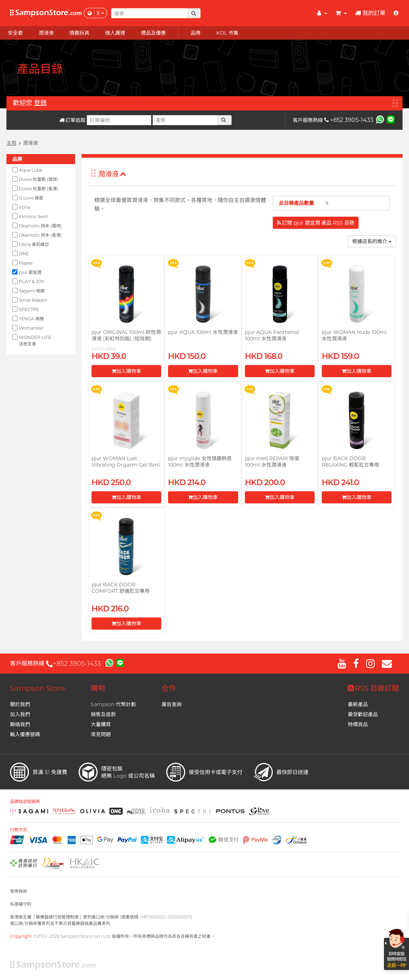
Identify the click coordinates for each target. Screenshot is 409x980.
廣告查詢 (172, 704)
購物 (98, 688)
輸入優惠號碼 (25, 734)
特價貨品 (358, 724)
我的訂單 (370, 13)
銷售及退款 (103, 714)
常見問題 (101, 734)
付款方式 (19, 830)
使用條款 (19, 891)
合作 (169, 688)
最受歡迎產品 (363, 714)
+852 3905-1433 (349, 120)
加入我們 (20, 714)
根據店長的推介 (372, 241)
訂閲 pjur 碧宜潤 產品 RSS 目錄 (316, 223)
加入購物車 (126, 371)
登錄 (40, 103)
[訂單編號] (119, 120)
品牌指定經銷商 (25, 802)
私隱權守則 (21, 904)
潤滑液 (112, 174)
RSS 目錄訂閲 (373, 688)
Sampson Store (38, 688)
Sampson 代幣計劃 (113, 704)
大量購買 (101, 724)
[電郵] (185, 120)
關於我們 (20, 704)
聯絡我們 (20, 724)
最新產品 (358, 704)
